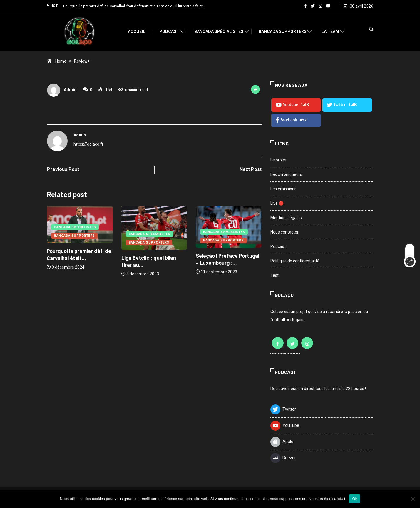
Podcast (172, 31)
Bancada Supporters (285, 31)
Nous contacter (285, 232)
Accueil (139, 31)
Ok (355, 499)
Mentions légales (286, 217)
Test (275, 275)
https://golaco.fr (88, 144)
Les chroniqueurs (286, 174)
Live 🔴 (277, 203)
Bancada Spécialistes (221, 31)
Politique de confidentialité (295, 261)
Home (61, 61)
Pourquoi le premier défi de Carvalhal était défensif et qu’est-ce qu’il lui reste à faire (133, 6)
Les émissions (283, 189)
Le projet (278, 160)
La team (333, 31)
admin (70, 90)
